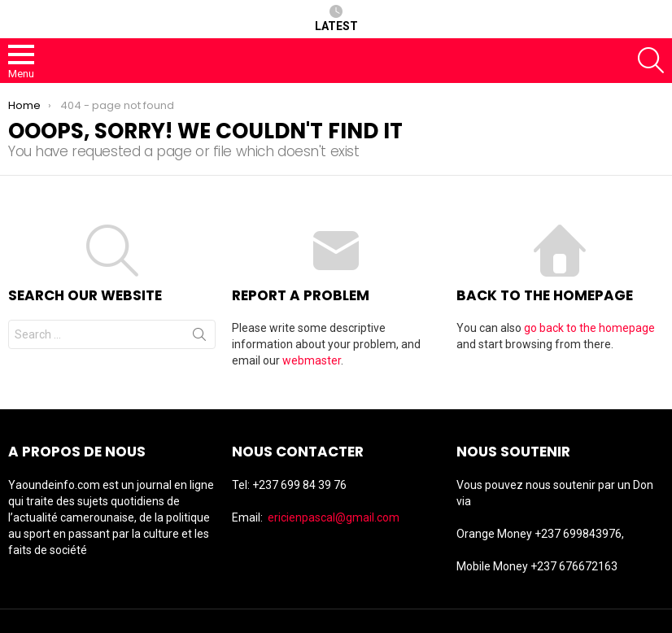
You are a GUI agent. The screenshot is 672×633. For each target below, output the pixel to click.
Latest (336, 19)
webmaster (312, 360)
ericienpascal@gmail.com (334, 517)
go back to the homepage (589, 328)
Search (199, 338)
